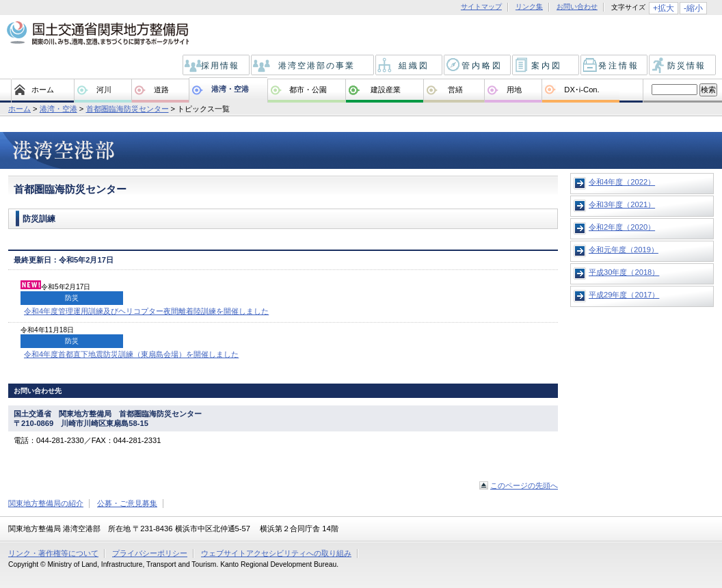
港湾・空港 (230, 89)
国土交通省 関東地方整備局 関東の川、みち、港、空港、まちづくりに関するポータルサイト (97, 34)
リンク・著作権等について (53, 553)
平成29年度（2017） (624, 295)
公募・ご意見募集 (127, 503)
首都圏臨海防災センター (128, 109)
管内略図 (478, 66)
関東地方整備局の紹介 (46, 503)
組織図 (410, 66)
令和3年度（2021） (622, 204)
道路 (161, 90)
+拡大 (664, 8)
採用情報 (217, 66)
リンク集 (529, 7)
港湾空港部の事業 (313, 66)
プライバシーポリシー (150, 553)
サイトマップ (481, 7)
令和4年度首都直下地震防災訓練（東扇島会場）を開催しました (131, 354)
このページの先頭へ (524, 485)
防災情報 (683, 66)
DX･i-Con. (581, 90)
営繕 (455, 90)
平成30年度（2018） (624, 272)
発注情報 (615, 66)
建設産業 (386, 90)
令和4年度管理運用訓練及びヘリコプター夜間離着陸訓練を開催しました (146, 311)
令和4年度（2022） (622, 182)
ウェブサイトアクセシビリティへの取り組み (276, 553)
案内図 (547, 66)
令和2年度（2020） (622, 227)
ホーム (43, 90)
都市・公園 (308, 90)
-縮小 (693, 8)
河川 (104, 90)
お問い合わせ (577, 7)
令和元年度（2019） (624, 250)
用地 (514, 90)
